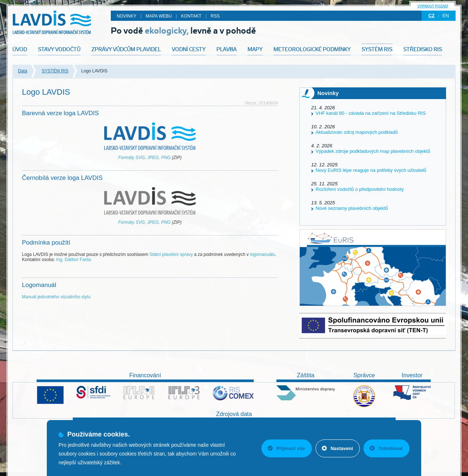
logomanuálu (262, 254)
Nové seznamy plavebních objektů (352, 208)
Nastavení (337, 448)
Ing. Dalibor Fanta (73, 260)
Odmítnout (386, 448)
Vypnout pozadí (433, 6)
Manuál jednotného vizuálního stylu (56, 297)
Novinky (127, 16)
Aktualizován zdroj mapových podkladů (357, 132)
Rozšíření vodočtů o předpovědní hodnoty (360, 189)
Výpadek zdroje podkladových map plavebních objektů (373, 151)
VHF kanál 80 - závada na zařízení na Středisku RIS (371, 113)
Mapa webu (159, 16)
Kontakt (191, 16)
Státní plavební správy (171, 254)
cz (431, 16)
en (446, 16)
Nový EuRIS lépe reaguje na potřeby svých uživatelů (371, 170)
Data (22, 71)
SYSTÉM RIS (55, 71)
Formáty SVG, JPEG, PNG (144, 158)
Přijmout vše (286, 448)
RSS (215, 16)
